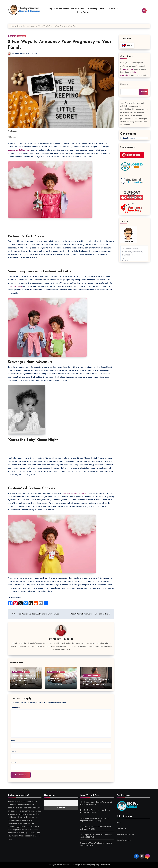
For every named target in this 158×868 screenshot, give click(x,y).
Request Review (62, 9)
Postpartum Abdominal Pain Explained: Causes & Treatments (96, 678)
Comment (15, 708)
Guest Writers (84, 12)
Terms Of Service (124, 840)
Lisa (93, 681)
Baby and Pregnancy (17, 36)
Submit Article (78, 9)
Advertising (92, 9)
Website (14, 763)
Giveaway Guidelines (125, 835)
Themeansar (105, 865)
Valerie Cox (60, 681)
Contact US (121, 829)
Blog (50, 9)
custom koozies (15, 286)
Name (13, 741)
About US (114, 9)
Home (119, 823)
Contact (103, 9)
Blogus (94, 865)
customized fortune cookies (75, 493)
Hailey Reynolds (21, 53)
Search (124, 84)
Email (13, 752)
